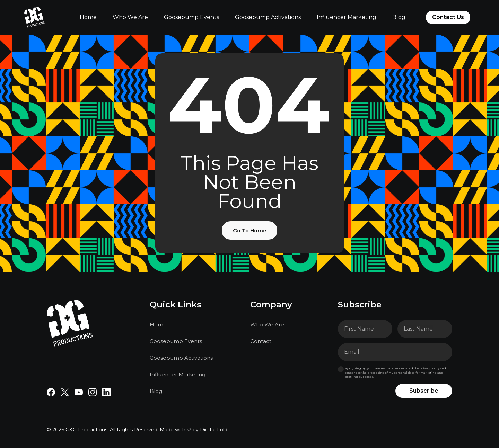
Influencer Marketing (347, 17)
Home (88, 17)
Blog (399, 17)
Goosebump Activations (268, 17)
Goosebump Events (191, 17)
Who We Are (130, 17)
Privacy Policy (430, 369)
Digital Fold (214, 431)
